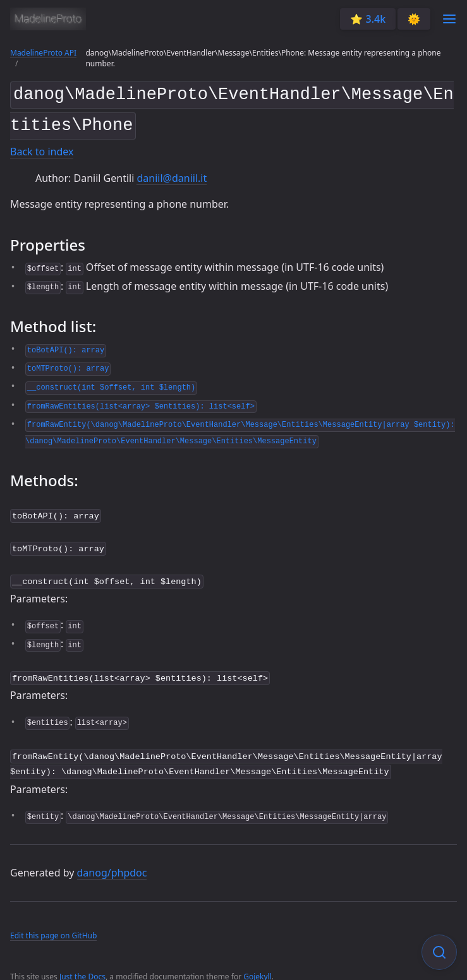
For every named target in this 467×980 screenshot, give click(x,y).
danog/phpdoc (112, 860)
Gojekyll (258, 964)
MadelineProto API (43, 53)
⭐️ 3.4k (368, 19)
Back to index (42, 147)
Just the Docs (82, 964)
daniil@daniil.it (172, 173)
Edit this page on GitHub (53, 923)
